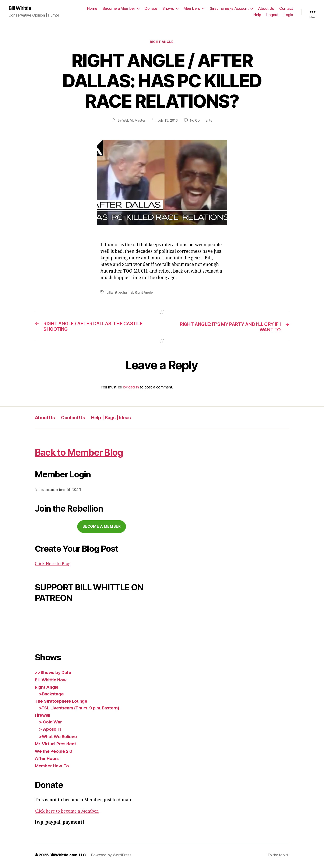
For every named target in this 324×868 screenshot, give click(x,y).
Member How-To (53, 767)
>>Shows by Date (54, 673)
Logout (272, 15)
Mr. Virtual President (57, 745)
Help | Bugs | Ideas (119, 419)
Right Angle (162, 42)
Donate (151, 9)
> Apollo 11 (51, 730)
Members (192, 9)
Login (288, 15)
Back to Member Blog (84, 453)
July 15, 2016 (168, 121)
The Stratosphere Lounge (62, 702)
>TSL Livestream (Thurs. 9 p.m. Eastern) (82, 709)
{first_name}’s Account (229, 9)
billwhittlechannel (120, 293)
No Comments (202, 121)
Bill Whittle (21, 8)
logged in (131, 388)
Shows (168, 9)
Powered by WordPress (111, 856)
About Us (266, 9)
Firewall (43, 716)
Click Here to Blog (53, 565)
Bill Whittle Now (52, 681)
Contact (286, 9)
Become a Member (119, 9)
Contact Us (77, 419)
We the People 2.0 (54, 752)
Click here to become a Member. (68, 812)
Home (92, 9)
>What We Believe (59, 738)
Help (257, 15)
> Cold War (51, 723)
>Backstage (52, 695)
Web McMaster (134, 121)
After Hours (47, 759)
